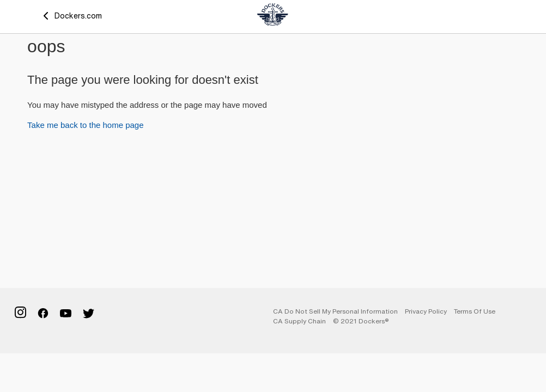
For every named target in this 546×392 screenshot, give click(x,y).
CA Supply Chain (299, 321)
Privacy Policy (426, 311)
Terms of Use (475, 311)
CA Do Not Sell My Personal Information (335, 311)
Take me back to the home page (85, 125)
